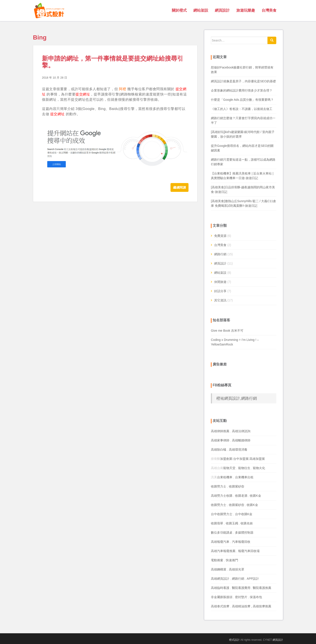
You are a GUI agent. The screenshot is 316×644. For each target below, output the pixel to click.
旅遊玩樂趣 (246, 10)
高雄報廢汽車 (220, 542)
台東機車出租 (244, 477)
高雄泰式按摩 (220, 606)
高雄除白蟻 (219, 450)
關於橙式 (179, 10)
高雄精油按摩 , (242, 606)
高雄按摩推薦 (262, 606)
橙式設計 (234, 640)
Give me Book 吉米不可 (227, 331)
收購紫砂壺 (237, 486)
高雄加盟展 (257, 459)
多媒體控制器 (244, 532)
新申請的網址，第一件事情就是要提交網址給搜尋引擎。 (113, 62)
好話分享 (220, 291)
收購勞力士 (219, 486)
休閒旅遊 (220, 282)
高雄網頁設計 (220, 579)
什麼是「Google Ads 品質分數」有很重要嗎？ (242, 100)
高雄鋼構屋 (219, 569)
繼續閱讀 (180, 187)
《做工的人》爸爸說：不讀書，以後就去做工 (242, 109)
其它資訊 (220, 300)
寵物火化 (259, 468)
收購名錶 (247, 523)
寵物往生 (244, 468)
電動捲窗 (217, 560)
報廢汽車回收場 (249, 551)
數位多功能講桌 (222, 532)
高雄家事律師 (220, 440)
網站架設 (201, 10)
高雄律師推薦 (220, 431)
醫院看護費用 (241, 588)
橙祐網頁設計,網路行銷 (237, 398)
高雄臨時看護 (220, 588)
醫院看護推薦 (262, 588)
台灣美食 (269, 10)
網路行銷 (220, 254)
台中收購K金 (244, 514)
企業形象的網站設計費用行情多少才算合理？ (242, 90)
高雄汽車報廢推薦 (223, 551)
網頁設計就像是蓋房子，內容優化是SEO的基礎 (243, 81)
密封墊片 (241, 597)
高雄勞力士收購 (222, 496)
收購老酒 (241, 496)
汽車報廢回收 (241, 542)
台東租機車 (225, 477)
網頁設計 (222, 10)
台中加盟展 (241, 459)
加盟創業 (226, 459)
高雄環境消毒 (238, 450)
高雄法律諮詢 (241, 431)
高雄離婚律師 (241, 440)
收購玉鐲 (232, 523)
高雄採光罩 (237, 569)
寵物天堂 (229, 468)
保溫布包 (256, 597)
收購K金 (255, 496)
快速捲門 (232, 560)
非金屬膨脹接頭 (222, 597)
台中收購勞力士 (222, 514)
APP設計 (253, 579)
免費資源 (220, 236)
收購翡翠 (217, 523)
